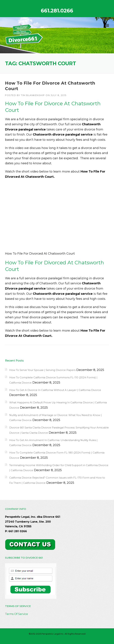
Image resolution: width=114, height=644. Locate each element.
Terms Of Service (16, 614)
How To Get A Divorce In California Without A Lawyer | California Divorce (55, 390)
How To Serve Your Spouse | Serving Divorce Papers (42, 370)
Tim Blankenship (33, 95)
